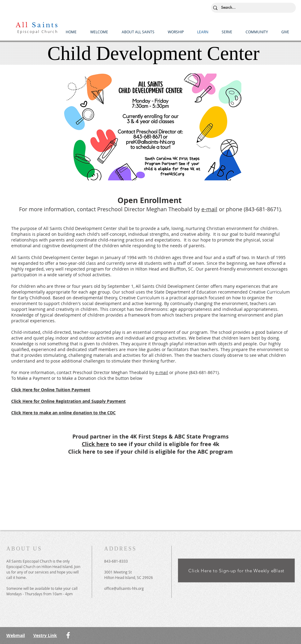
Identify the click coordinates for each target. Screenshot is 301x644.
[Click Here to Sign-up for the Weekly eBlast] (236, 570)
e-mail (209, 209)
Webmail (16, 635)
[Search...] (252, 8)
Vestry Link (45, 635)
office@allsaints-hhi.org (124, 588)
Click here (95, 444)
